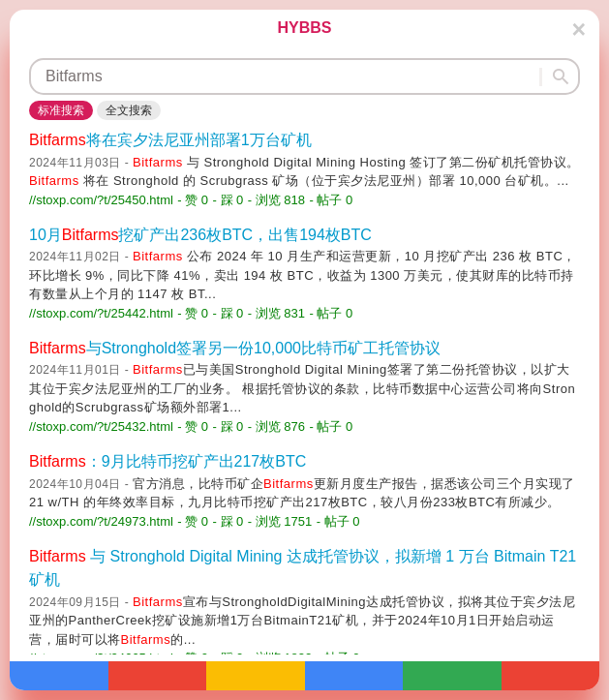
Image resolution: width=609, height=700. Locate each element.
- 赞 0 (193, 200)
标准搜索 (61, 110)
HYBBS (304, 28)
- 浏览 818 (276, 200)
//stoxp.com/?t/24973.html (101, 521)
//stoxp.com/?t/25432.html (101, 426)
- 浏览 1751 (280, 521)
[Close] (579, 30)
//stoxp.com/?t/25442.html (101, 313)
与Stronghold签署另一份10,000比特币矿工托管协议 (235, 348)
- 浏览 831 (276, 313)
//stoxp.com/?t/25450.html (101, 200)
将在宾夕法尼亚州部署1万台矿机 (170, 140)
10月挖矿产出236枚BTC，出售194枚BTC (200, 235)
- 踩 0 (228, 200)
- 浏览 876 (276, 426)
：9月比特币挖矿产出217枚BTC (167, 461)
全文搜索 (129, 110)
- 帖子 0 (332, 200)
